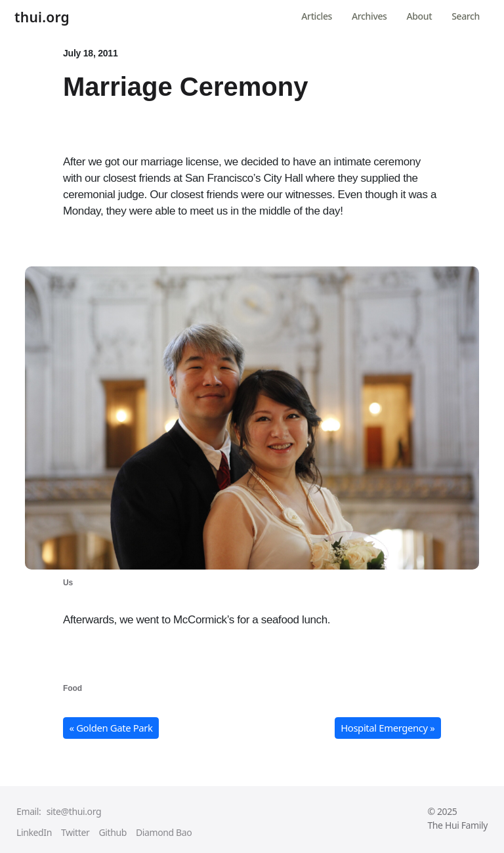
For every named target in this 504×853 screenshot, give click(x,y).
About (420, 16)
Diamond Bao (164, 832)
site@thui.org (74, 811)
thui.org (42, 18)
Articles (317, 16)
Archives (369, 16)
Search (466, 16)
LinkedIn (34, 832)
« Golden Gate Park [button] (111, 728)
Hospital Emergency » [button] (388, 728)
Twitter (75, 832)
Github (113, 832)
